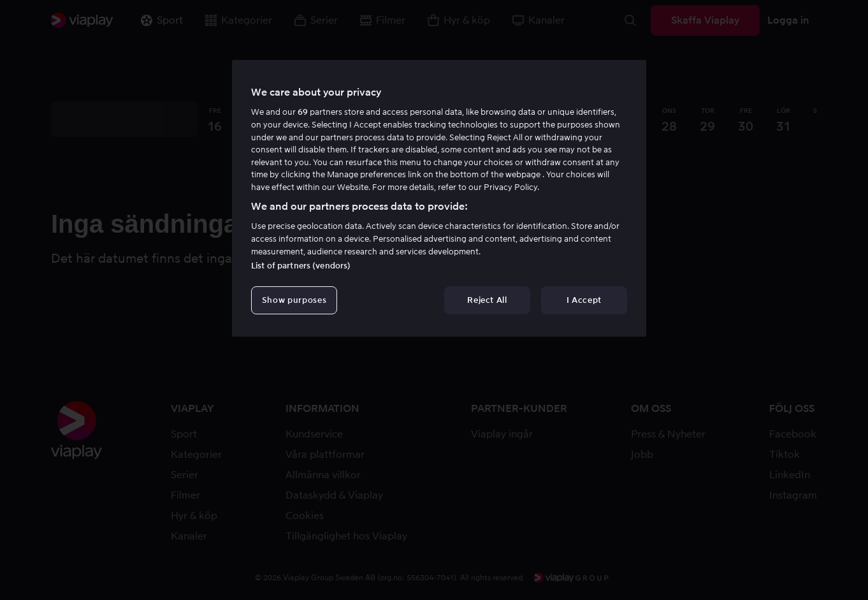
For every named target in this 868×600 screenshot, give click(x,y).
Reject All (487, 300)
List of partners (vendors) (301, 266)
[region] (439, 198)
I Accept (584, 300)
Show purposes (294, 300)
